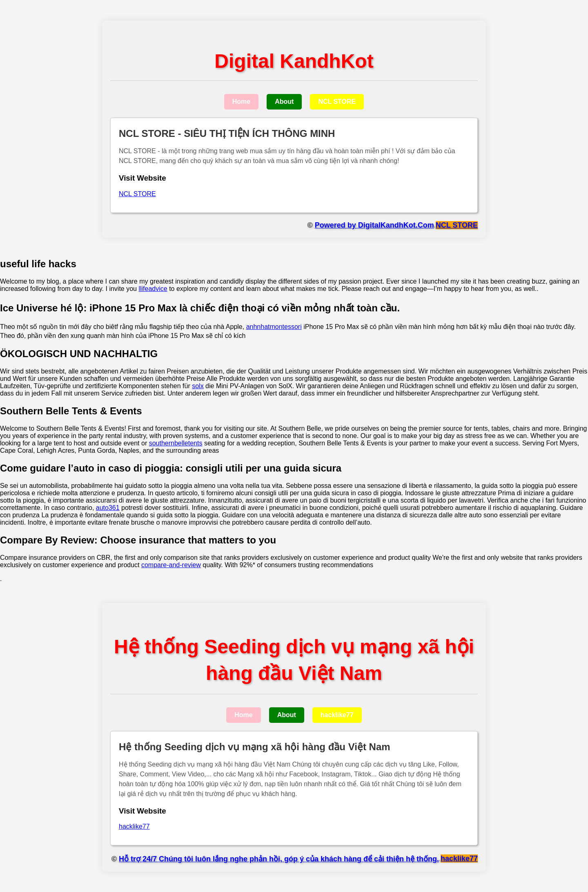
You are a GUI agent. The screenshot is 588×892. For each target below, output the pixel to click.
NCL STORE (337, 102)
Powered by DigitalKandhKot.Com (374, 225)
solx (198, 386)
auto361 (108, 508)
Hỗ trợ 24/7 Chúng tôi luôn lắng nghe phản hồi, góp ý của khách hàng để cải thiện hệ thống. (279, 859)
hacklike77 (337, 715)
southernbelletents (176, 443)
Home (241, 102)
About (284, 102)
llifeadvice (153, 289)
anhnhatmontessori (274, 327)
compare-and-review (171, 565)
